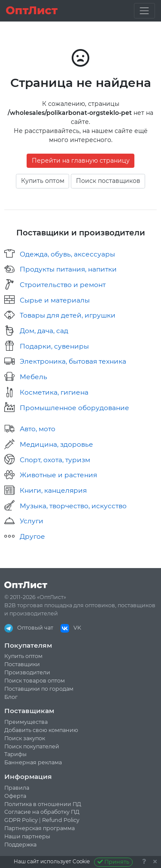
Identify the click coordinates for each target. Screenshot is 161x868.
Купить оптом (43, 181)
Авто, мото (38, 429)
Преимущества (26, 722)
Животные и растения (58, 475)
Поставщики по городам (39, 689)
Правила (17, 788)
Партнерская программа (39, 828)
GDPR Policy (21, 820)
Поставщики (22, 664)
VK (71, 628)
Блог (11, 697)
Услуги (32, 521)
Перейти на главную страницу (81, 161)
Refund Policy (61, 820)
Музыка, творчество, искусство (73, 506)
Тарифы (15, 754)
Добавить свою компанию (41, 730)
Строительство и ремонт (63, 285)
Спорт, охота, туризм (55, 460)
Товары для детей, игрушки (68, 315)
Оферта (15, 796)
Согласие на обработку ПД (42, 812)
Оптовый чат (29, 628)
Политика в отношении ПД (43, 804)
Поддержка (20, 845)
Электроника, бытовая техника (73, 361)
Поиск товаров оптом (35, 681)
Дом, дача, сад (44, 331)
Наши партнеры (27, 836)
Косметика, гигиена (54, 392)
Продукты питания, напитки (68, 269)
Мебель (33, 377)
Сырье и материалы (55, 300)
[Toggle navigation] (144, 11)
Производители (27, 672)
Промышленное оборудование (74, 408)
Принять (114, 862)
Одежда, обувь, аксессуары (67, 254)
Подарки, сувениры (54, 346)
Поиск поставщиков (108, 181)
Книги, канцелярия (53, 490)
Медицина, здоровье (56, 444)
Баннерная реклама (33, 762)
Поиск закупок (25, 738)
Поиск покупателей (32, 746)
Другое (32, 536)
